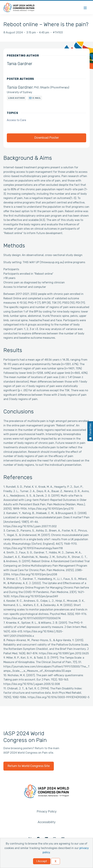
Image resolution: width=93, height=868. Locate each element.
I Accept (42, 861)
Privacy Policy (47, 811)
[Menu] (85, 7)
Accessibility (47, 822)
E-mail (37, 98)
